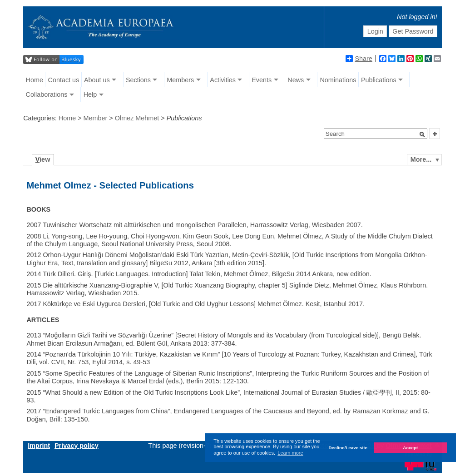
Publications (379, 80)
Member (96, 118)
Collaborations (47, 94)
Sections (138, 80)
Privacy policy (77, 446)
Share (359, 59)
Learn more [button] (290, 453)
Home (35, 80)
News (296, 80)
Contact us (64, 80)
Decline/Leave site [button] (348, 448)
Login (375, 31)
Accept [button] (410, 448)
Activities (223, 80)
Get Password (413, 31)
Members (180, 80)
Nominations (338, 80)
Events (262, 80)
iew (43, 159)
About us (97, 80)
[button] (422, 134)
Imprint (39, 446)
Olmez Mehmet (137, 118)
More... (421, 159)
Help (90, 94)
